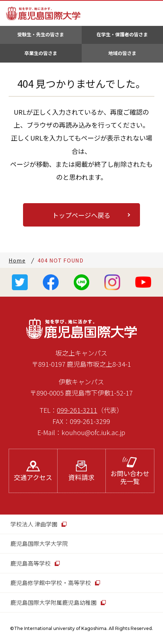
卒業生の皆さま (41, 53)
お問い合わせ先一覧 (130, 471)
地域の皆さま (122, 53)
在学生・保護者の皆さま (122, 34)
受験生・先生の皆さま (41, 34)
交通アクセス (33, 471)
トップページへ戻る (81, 215)
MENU (152, 13)
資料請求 (81, 471)
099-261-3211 (77, 410)
